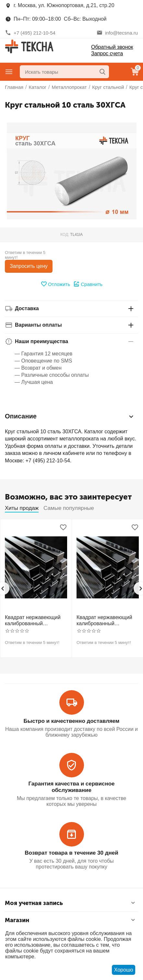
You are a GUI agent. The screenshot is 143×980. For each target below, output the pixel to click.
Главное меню (9, 72)
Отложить (55, 284)
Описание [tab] (70, 416)
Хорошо (124, 970)
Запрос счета (107, 53)
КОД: (65, 235)
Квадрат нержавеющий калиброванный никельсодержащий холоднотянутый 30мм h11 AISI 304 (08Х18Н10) (34, 621)
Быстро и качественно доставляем (72, 721)
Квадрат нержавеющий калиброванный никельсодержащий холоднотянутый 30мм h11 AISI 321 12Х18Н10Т (106, 621)
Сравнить (88, 284)
